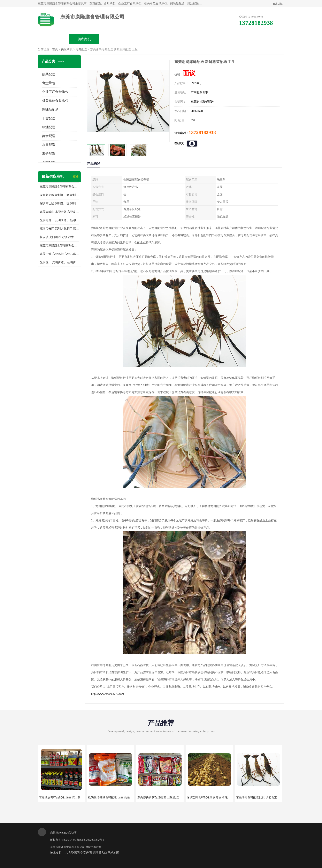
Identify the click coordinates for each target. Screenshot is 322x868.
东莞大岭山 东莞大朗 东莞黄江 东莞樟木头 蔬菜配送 (59, 212)
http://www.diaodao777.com (108, 694)
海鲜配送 (81, 49)
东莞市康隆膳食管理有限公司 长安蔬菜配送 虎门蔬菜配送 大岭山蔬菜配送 (59, 246)
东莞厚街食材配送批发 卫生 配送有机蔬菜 (164, 797)
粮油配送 (49, 127)
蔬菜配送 (49, 74)
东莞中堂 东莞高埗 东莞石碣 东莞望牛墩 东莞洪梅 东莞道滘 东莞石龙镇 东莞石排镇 (59, 254)
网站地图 (113, 853)
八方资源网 (72, 853)
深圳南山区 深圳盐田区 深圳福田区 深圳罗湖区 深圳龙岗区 (59, 203)
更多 (76, 177)
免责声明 (86, 853)
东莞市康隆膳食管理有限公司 (67, 847)
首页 (55, 49)
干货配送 (49, 118)
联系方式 (238, 39)
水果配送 (49, 145)
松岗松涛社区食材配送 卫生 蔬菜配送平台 (115, 797)
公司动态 (177, 39)
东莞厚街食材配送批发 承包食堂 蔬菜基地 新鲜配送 (269, 797)
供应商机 (84, 39)
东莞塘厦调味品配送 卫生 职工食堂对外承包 (67, 797)
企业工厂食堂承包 (55, 92)
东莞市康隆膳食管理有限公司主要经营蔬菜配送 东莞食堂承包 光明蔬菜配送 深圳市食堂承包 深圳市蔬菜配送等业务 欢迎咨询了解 (59, 187)
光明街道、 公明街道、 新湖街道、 (59, 220)
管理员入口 (100, 853)
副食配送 (49, 136)
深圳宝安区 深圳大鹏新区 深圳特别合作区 (59, 229)
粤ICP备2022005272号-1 (90, 840)
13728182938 (202, 132)
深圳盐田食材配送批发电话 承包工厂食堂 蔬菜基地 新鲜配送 (225, 797)
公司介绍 (146, 39)
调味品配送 (50, 109)
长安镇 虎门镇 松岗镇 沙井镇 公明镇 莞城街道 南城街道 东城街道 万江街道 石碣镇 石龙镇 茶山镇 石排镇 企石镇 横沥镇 (59, 237)
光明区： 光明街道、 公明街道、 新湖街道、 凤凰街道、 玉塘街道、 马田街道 (59, 262)
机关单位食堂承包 (55, 101)
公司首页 (53, 39)
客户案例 (207, 39)
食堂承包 (49, 83)
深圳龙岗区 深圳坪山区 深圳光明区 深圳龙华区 (59, 195)
